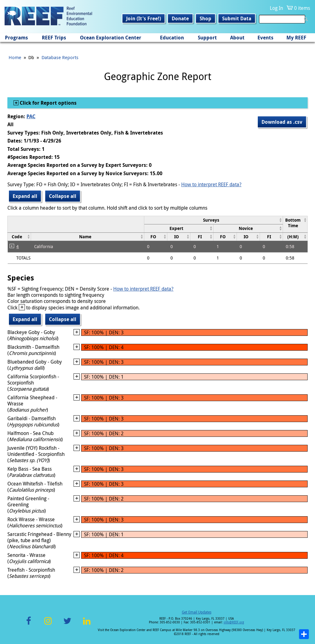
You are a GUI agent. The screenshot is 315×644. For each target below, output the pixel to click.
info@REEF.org (234, 622)
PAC (31, 116)
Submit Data (237, 18)
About (237, 38)
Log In (276, 8)
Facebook (29, 624)
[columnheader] (213, 220)
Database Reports (60, 57)
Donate (180, 18)
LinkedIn (87, 624)
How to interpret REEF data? (211, 184)
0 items (302, 8)
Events (265, 38)
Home (15, 57)
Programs (16, 38)
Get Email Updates (197, 612)
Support (207, 38)
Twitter (67, 624)
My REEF (296, 38)
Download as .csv (282, 122)
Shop (205, 18)
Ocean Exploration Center (111, 38)
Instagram (48, 624)
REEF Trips (54, 38)
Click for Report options (48, 103)
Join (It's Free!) (144, 18)
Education (172, 38)
